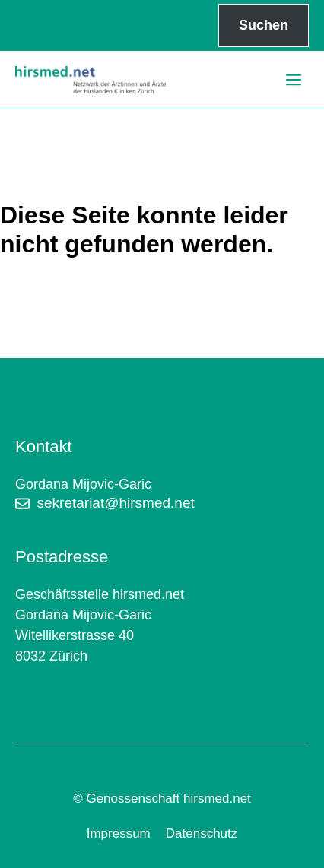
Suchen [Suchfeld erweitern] (264, 25)
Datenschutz (202, 833)
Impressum (119, 833)
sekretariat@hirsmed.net (116, 503)
